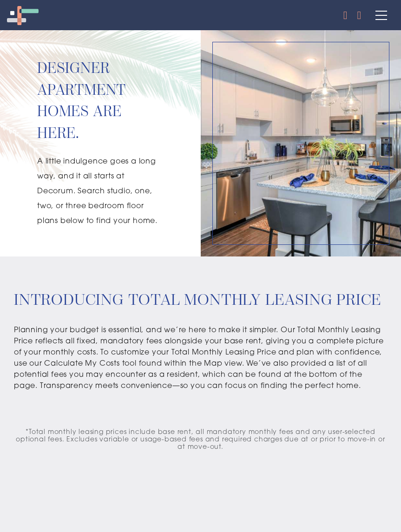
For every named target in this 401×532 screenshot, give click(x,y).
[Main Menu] (379, 15)
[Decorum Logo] (23, 15)
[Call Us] (346, 15)
